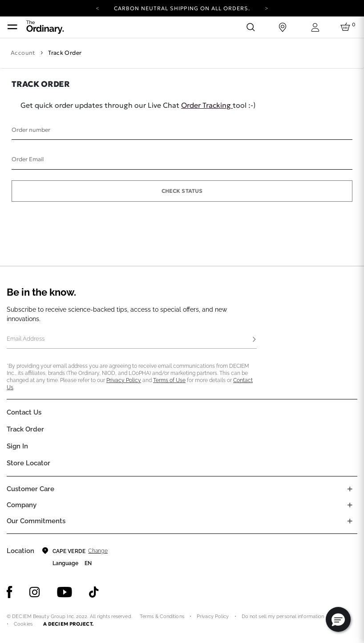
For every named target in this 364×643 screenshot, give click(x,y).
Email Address (26, 339)
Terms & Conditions (162, 617)
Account (23, 53)
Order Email (28, 159)
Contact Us (24, 412)
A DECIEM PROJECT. (68, 624)
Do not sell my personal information (283, 617)
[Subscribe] (254, 340)
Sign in (17, 446)
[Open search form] (251, 27)
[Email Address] (132, 340)
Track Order (25, 429)
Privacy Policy (124, 380)
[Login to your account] (315, 27)
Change (98, 551)
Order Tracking (207, 105)
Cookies (23, 624)
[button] (338, 619)
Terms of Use (169, 380)
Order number (31, 130)
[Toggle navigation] (12, 27)
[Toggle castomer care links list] (350, 489)
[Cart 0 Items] (347, 27)
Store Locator (28, 463)
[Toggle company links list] (350, 505)
